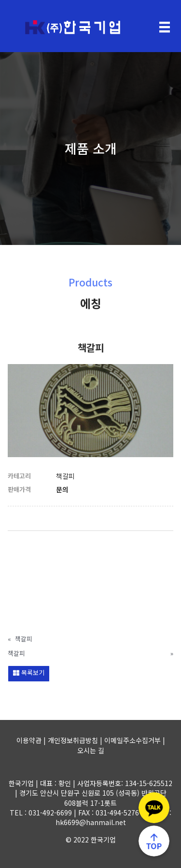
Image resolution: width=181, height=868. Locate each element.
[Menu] (165, 27)
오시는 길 (91, 750)
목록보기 (29, 672)
